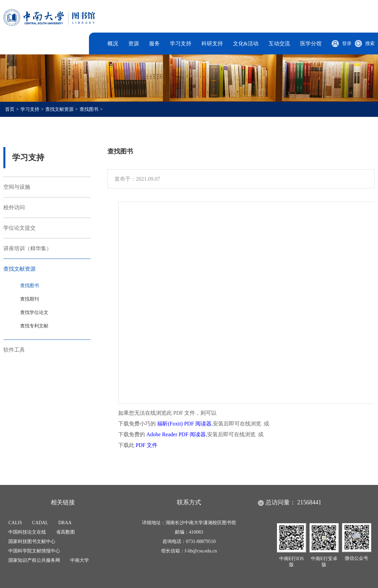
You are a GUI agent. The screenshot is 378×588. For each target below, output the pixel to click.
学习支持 (181, 43)
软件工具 (14, 350)
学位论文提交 (19, 228)
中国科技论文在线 (27, 532)
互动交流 (279, 43)
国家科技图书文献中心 (32, 541)
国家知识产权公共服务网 (34, 560)
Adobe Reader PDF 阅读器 (176, 434)
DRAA (65, 523)
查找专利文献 (34, 326)
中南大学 (80, 560)
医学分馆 (311, 43)
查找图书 (89, 109)
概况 (113, 43)
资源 (134, 43)
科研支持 (212, 43)
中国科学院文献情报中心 (34, 551)
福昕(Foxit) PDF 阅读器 (184, 424)
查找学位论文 (34, 312)
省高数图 (65, 532)
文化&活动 (246, 43)
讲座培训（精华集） (28, 248)
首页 (10, 109)
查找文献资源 (59, 109)
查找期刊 (30, 299)
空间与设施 (17, 187)
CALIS (15, 523)
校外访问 (14, 207)
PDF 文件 (147, 445)
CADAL (40, 523)
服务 (154, 43)
